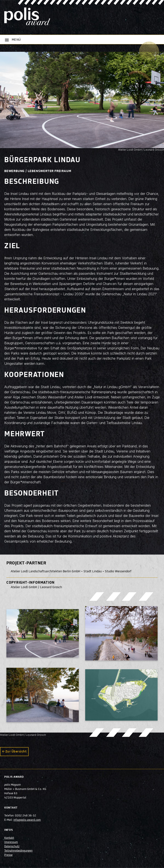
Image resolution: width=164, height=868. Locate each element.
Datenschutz (12, 847)
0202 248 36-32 (26, 816)
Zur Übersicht (16, 752)
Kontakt (9, 838)
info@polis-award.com (27, 820)
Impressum (11, 842)
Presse (8, 855)
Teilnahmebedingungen (18, 851)
